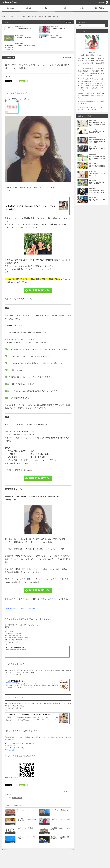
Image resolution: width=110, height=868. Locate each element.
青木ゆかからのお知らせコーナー (44, 816)
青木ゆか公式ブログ (11, 2)
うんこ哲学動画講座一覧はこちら (24, 29)
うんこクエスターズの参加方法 (23, 37)
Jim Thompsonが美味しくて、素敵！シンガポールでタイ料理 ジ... (98, 167)
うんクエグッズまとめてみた (58, 29)
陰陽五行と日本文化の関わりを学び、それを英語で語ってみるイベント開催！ (97, 141)
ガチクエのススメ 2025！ (23, 812)
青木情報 (64, 8)
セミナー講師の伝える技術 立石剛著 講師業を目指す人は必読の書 (97, 124)
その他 (82, 8)
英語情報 (28, 8)
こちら (20, 99)
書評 (46, 8)
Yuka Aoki (9, 77)
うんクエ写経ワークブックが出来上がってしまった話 (26, 822)
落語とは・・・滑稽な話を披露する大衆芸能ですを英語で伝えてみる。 (97, 158)
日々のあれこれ (11, 8)
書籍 (40, 826)
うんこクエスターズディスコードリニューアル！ (26, 840)
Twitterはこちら (10, 750)
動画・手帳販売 (99, 8)
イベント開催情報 (8, 58)
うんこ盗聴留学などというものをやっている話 (60, 831)
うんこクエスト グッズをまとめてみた (60, 822)
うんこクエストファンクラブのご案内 (25, 46)
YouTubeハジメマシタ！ (57, 37)
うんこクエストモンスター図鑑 (25, 830)
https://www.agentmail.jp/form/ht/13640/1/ (21, 608)
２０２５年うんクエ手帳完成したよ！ (60, 812)
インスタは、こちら (11, 746)
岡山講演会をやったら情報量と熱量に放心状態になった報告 (60, 840)
